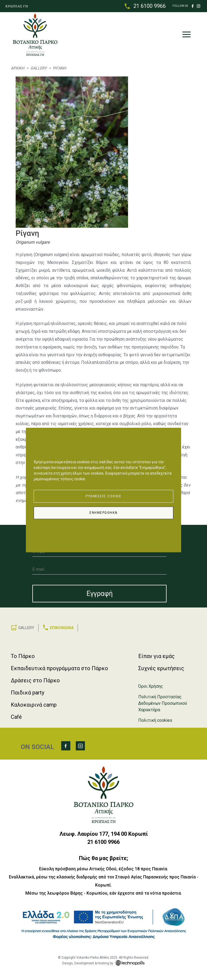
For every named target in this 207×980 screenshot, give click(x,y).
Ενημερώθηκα (103, 513)
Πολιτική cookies (155, 720)
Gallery (39, 68)
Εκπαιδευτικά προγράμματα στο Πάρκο (59, 668)
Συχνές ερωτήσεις (161, 668)
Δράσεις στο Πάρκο (35, 680)
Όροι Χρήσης (151, 686)
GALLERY (26, 628)
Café (16, 717)
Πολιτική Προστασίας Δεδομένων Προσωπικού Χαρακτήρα (163, 703)
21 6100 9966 (150, 6)
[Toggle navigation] (186, 36)
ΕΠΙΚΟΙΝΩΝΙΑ (62, 628)
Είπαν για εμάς (156, 656)
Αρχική (18, 68)
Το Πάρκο (23, 656)
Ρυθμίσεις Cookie (103, 496)
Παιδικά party (27, 693)
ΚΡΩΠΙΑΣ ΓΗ (17, 6)
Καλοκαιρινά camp (34, 705)
